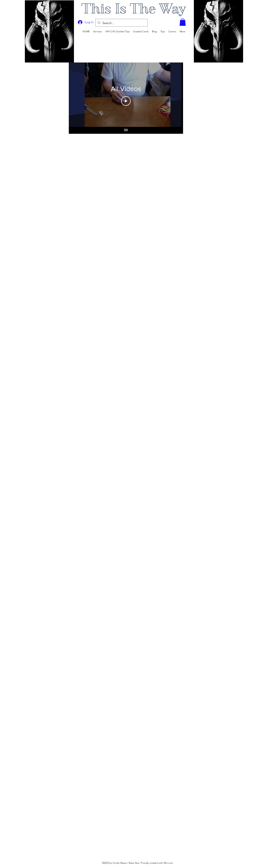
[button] (183, 22)
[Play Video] (126, 101)
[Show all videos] (126, 130)
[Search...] (121, 23)
